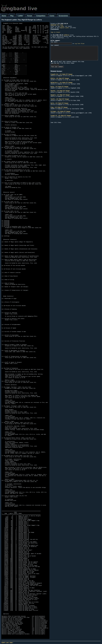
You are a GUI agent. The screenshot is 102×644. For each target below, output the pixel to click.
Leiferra (66, 35)
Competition (41, 16)
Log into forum (79, 43)
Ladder (20, 16)
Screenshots (63, 16)
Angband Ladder (64, 28)
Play (12, 16)
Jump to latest (55, 32)
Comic (52, 16)
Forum (30, 16)
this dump (57, 25)
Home (4, 16)
